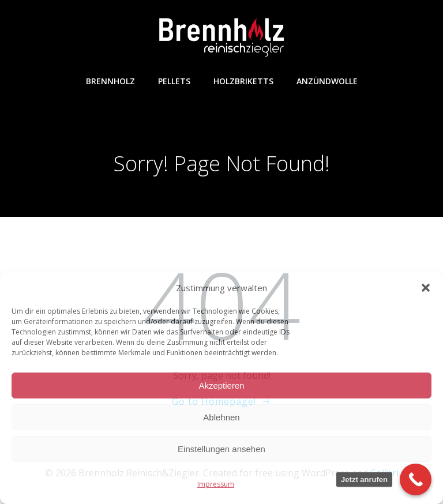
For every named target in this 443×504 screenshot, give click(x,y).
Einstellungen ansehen (221, 449)
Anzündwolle (327, 81)
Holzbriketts (243, 81)
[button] (426, 288)
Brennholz (110, 81)
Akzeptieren (221, 385)
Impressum (216, 484)
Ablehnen (221, 417)
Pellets (174, 81)
